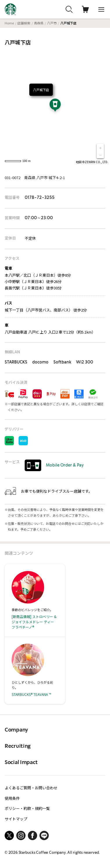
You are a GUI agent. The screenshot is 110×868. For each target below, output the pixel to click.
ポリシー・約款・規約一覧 (27, 808)
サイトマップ (16, 819)
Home (9, 23)
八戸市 (52, 23)
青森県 (39, 23)
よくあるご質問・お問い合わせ (31, 788)
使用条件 (12, 798)
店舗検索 (24, 23)
